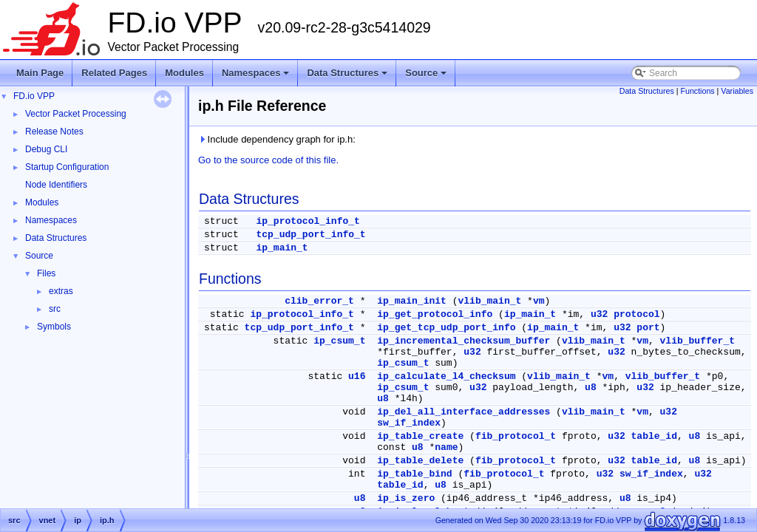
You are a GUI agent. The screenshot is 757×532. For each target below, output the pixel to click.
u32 (599, 314)
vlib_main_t (489, 301)
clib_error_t (319, 301)
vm (539, 301)
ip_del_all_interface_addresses (464, 412)
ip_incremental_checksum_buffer (464, 341)
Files (46, 273)
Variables (737, 91)
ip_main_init (412, 301)
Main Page (40, 73)
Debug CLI (46, 149)
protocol (637, 314)
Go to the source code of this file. (268, 160)
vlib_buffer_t (697, 341)
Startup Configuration (67, 167)
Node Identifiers (56, 185)
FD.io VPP (34, 96)
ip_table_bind (414, 474)
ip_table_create (420, 436)
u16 (357, 376)
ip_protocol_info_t (308, 221)
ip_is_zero (406, 498)
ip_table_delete (420, 461)
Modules (184, 73)
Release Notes (54, 132)
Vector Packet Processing (76, 114)
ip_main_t (282, 248)
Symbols (54, 327)
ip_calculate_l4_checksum (446, 376)
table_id (654, 436)
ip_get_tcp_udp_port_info (446, 328)
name (446, 447)
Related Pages (114, 73)
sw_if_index (409, 423)
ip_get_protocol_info (435, 314)
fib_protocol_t (516, 436)
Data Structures (348, 77)
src (55, 309)
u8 (591, 388)
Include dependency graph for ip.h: (277, 139)
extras (61, 291)
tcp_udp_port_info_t (310, 235)
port (648, 328)
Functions (697, 91)
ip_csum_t (339, 341)
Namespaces (257, 77)
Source (427, 77)
